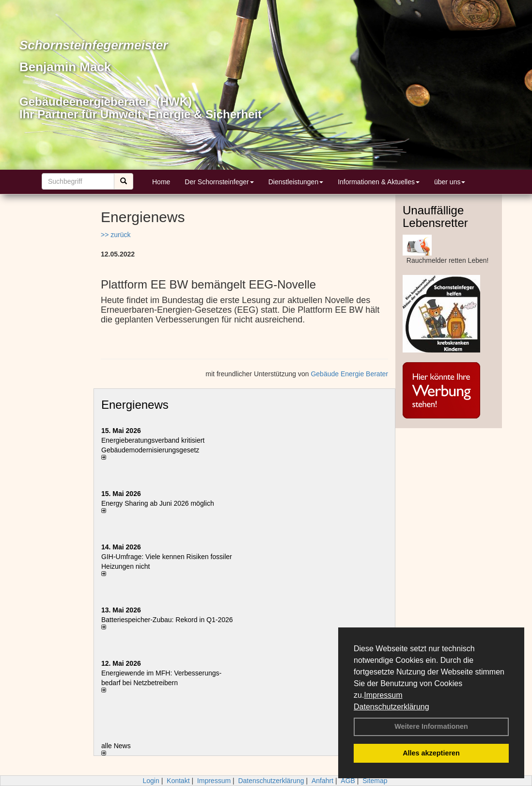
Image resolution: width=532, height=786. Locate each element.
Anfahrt (322, 781)
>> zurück (116, 235)
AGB (348, 781)
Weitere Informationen (431, 726)
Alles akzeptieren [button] (431, 753)
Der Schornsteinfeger (219, 182)
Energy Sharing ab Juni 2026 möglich (158, 503)
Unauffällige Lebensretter (435, 217)
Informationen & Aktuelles (379, 182)
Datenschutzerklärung (391, 707)
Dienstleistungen (296, 182)
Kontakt (178, 781)
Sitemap (375, 781)
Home (161, 182)
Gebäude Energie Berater (349, 374)
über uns (450, 182)
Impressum (383, 695)
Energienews (135, 405)
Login (151, 781)
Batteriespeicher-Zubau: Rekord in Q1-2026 (167, 620)
